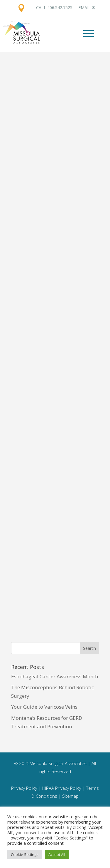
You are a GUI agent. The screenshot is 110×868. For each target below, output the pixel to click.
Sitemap (70, 796)
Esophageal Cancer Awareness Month (55, 676)
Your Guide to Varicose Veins (44, 707)
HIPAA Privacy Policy (62, 788)
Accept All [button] (57, 854)
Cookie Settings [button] (25, 854)
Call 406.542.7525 (54, 7)
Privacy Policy (24, 788)
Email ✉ (87, 7)
